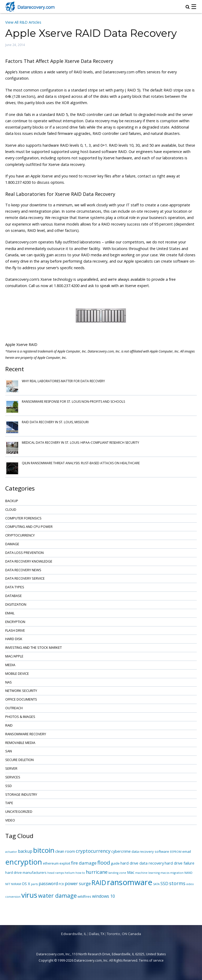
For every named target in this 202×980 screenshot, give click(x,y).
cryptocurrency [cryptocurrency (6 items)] (93, 851)
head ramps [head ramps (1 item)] (56, 873)
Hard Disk (14, 639)
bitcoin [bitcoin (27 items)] (44, 850)
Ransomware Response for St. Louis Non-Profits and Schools (73, 402)
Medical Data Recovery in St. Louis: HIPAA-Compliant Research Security (80, 443)
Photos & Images (20, 717)
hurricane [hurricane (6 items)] (97, 872)
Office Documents (21, 699)
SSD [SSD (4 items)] (164, 884)
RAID (9, 725)
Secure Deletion (19, 760)
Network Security (21, 691)
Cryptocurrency (20, 535)
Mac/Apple (14, 656)
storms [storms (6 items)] (177, 883)
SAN (9, 751)
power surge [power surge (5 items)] (78, 883)
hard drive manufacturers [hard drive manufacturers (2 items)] (26, 872)
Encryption (15, 622)
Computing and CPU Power (29, 527)
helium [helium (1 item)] (70, 873)
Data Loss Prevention (24, 553)
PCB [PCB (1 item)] (61, 884)
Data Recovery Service (25, 578)
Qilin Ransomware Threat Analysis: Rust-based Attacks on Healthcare (81, 463)
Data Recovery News (23, 570)
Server (11, 768)
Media (10, 665)
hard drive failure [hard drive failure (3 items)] (180, 863)
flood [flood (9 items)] (104, 862)
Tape (9, 803)
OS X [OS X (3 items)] (26, 884)
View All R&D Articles (23, 22)
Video (10, 820)
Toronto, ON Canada (124, 934)
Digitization (16, 604)
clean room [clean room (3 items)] (65, 851)
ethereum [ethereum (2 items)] (51, 863)
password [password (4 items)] (48, 884)
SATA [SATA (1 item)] (156, 884)
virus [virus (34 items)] (29, 895)
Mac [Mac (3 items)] (131, 872)
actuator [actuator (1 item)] (11, 852)
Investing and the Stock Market (34, 647)
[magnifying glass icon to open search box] (188, 7)
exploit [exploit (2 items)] (65, 863)
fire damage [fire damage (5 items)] (84, 863)
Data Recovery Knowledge (29, 561)
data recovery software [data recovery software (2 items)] (150, 851)
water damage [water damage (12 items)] (57, 895)
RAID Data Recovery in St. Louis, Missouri (55, 422)
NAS (9, 682)
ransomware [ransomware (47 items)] (130, 882)
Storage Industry (21, 794)
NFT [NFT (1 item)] (8, 884)
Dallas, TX (97, 934)
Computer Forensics (23, 518)
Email (10, 613)
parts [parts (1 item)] (34, 884)
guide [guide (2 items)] (115, 863)
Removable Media (20, 743)
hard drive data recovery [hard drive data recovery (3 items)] (142, 863)
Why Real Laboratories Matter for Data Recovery (63, 381)
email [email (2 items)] (187, 851)
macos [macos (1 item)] (165, 873)
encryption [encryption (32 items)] (24, 862)
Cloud (11, 509)
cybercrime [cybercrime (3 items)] (121, 851)
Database (14, 596)
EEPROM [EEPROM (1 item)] (176, 852)
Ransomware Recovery (26, 734)
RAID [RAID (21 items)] (99, 883)
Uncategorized (19, 811)
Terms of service (151, 960)
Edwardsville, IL (74, 934)
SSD (9, 786)
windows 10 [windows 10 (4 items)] (103, 896)
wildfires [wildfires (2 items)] (84, 896)
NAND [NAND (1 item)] (188, 873)
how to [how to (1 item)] (80, 873)
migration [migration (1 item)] (177, 873)
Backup (12, 501)
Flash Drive (15, 630)
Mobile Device (17, 673)
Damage (12, 544)
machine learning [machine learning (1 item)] (147, 873)
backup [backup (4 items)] (25, 851)
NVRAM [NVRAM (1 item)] (16, 884)
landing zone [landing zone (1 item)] (117, 873)
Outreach (14, 708)
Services (13, 777)
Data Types (15, 587)
